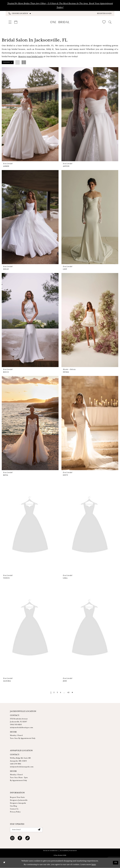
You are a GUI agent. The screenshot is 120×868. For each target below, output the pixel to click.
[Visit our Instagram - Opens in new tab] (12, 839)
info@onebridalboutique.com (22, 728)
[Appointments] (16, 22)
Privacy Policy (15, 812)
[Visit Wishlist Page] (104, 22)
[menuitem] (34, 14)
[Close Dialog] (4, 863)
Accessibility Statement (68, 851)
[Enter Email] (26, 830)
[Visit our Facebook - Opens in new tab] (20, 839)
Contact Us (14, 809)
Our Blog (13, 806)
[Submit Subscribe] (39, 830)
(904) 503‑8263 (16, 725)
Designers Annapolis (18, 803)
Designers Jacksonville (19, 800)
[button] (104, 13)
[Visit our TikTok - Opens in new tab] (28, 839)
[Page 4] (61, 692)
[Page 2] (54, 692)
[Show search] (110, 22)
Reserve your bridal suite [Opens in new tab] (31, 57)
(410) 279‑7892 (16, 764)
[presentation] (30, 114)
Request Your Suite (17, 797)
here (94, 865)
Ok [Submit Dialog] (116, 863)
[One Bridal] (60, 22)
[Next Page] (73, 692)
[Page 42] (69, 692)
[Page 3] (57, 692)
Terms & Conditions (50, 851)
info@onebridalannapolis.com (22, 767)
